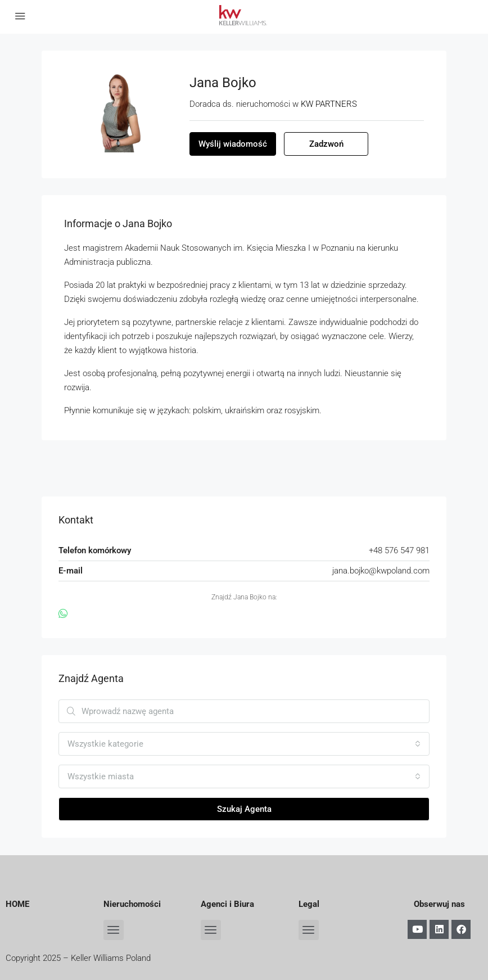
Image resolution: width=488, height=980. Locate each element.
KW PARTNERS (329, 104)
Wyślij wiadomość (233, 144)
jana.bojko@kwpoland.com (381, 571)
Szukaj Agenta (244, 809)
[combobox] (244, 744)
